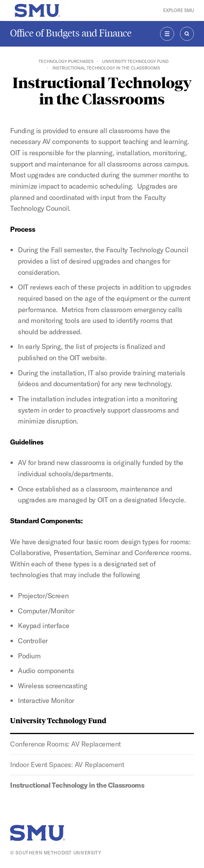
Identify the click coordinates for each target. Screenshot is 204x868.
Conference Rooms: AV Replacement (65, 744)
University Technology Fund (135, 61)
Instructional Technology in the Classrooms (77, 785)
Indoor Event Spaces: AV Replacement (67, 765)
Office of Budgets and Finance (71, 33)
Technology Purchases (66, 61)
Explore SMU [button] (179, 10)
